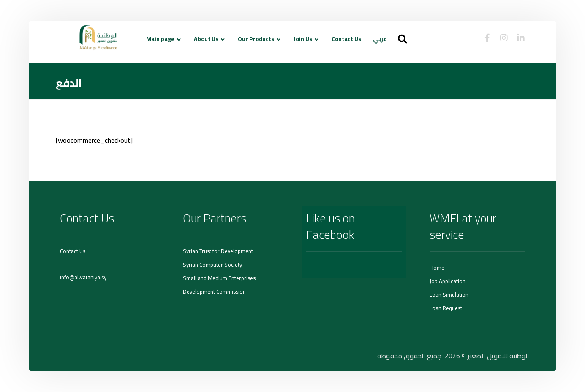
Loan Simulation (449, 295)
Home (437, 268)
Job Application (448, 281)
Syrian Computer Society (212, 265)
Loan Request (446, 308)
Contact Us (73, 251)
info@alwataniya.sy (83, 277)
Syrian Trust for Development (218, 251)
